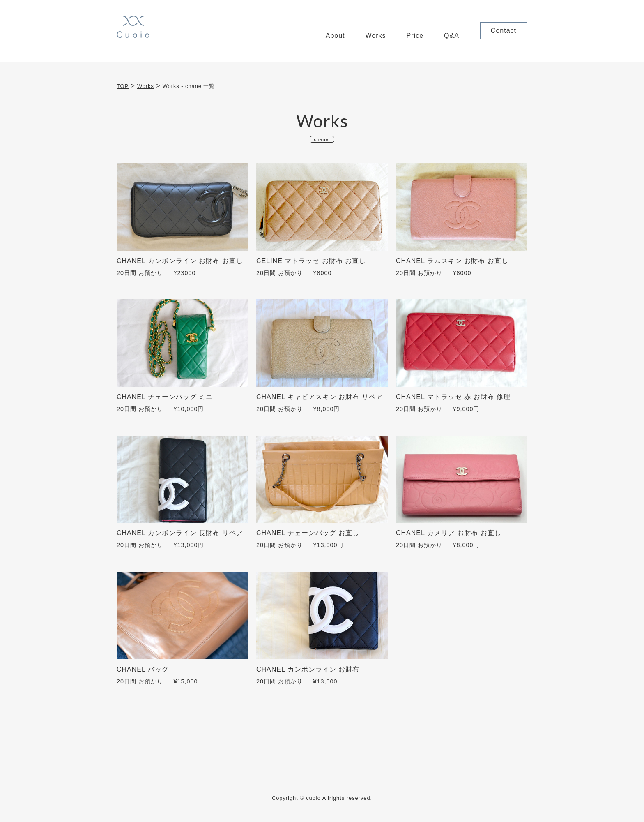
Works (376, 36)
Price (415, 36)
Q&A (452, 36)
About (335, 36)
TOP (123, 86)
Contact (504, 31)
